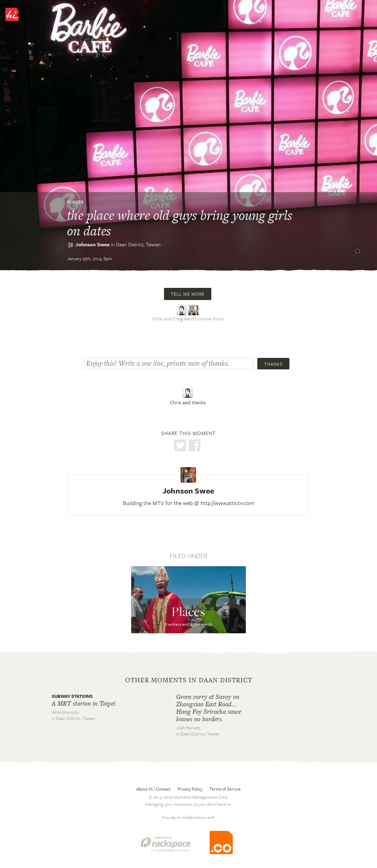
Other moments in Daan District (189, 680)
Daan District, (138, 244)
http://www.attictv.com (227, 503)
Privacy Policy (190, 789)
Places (75, 202)
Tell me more (188, 294)
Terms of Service (225, 789)
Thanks (273, 364)
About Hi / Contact (154, 789)
